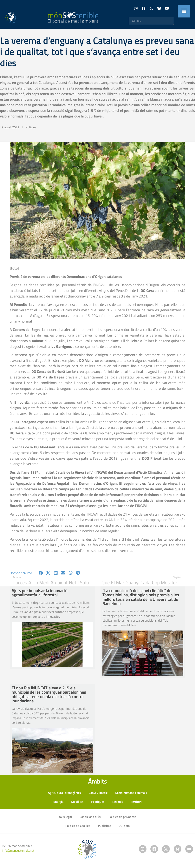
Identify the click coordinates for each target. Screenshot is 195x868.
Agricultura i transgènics (64, 793)
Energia (58, 802)
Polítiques (98, 802)
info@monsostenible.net (18, 851)
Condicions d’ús (90, 817)
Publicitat (104, 826)
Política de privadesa (122, 817)
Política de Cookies (78, 826)
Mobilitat (77, 802)
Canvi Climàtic (98, 793)
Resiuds (118, 802)
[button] (184, 11)
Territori (136, 802)
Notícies (31, 127)
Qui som (124, 826)
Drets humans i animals (131, 793)
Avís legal (65, 817)
